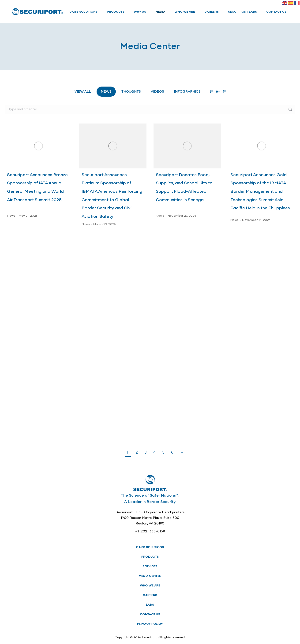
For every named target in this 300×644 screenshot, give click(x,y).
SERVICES (150, 566)
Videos (157, 92)
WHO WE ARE (150, 586)
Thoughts (131, 92)
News (106, 92)
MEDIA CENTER (150, 576)
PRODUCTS (150, 557)
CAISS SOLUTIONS (150, 547)
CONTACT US (150, 614)
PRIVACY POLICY (150, 624)
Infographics (187, 92)
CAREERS (150, 595)
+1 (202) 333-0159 (150, 532)
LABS (150, 605)
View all (83, 92)
